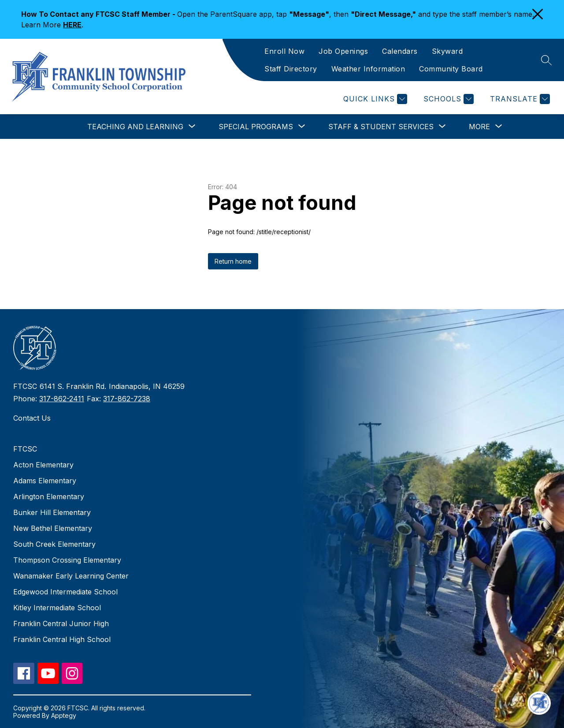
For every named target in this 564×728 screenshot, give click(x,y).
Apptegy (64, 715)
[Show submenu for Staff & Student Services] (381, 127)
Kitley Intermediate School (57, 608)
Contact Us (32, 418)
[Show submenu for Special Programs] (256, 127)
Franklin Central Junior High (61, 623)
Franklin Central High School (62, 639)
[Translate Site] (519, 99)
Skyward (447, 51)
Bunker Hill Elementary (52, 512)
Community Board (451, 69)
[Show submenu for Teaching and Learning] (135, 127)
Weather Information (368, 69)
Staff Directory (291, 69)
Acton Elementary (43, 465)
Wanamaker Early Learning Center (71, 576)
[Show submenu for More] (479, 127)
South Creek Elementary (54, 544)
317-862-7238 (127, 399)
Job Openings (343, 51)
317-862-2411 (62, 399)
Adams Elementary (45, 481)
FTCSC (25, 449)
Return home (233, 261)
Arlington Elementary (49, 497)
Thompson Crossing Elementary (67, 560)
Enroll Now (284, 51)
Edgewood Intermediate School (65, 592)
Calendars (400, 51)
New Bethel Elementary (53, 528)
